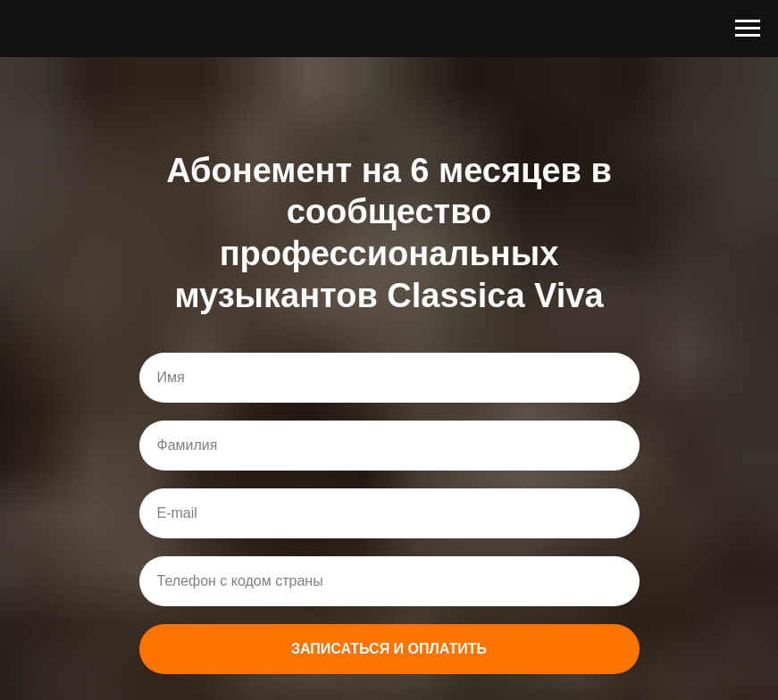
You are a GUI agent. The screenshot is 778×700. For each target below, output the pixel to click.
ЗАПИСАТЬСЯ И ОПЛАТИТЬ (389, 649)
